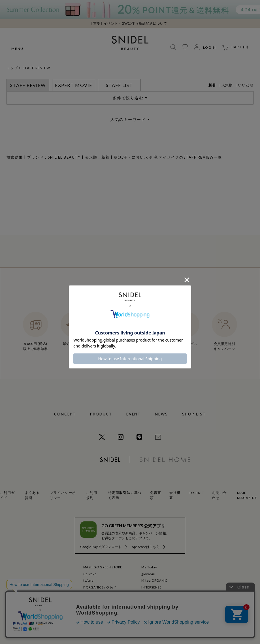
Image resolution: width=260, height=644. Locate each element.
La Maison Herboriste (101, 601)
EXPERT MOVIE (73, 85)
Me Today (149, 567)
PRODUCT (101, 414)
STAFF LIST (119, 85)
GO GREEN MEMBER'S (159, 594)
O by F (111, 587)
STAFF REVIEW (37, 68)
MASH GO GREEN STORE (103, 567)
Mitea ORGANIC (154, 580)
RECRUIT (196, 493)
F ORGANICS (93, 587)
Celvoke (90, 574)
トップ (12, 68)
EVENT (134, 414)
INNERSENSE (151, 587)
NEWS (161, 414)
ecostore (91, 594)
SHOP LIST (194, 414)
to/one (89, 580)
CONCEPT (65, 414)
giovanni (148, 574)
